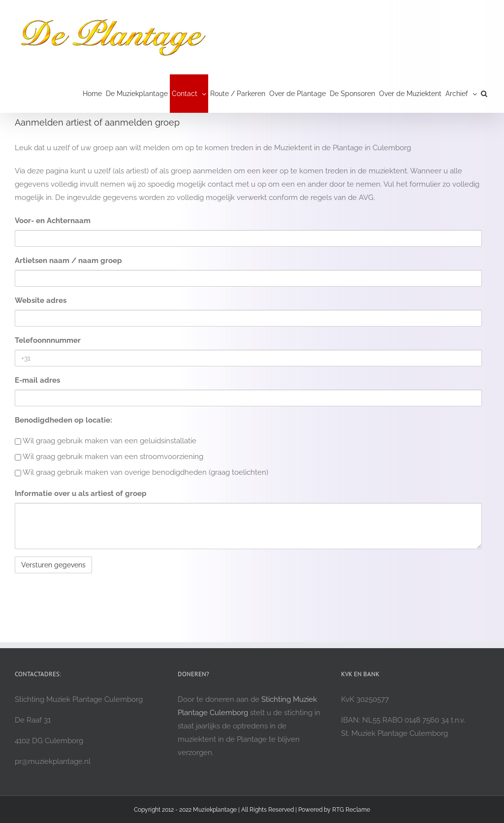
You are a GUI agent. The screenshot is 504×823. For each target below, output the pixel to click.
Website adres (41, 300)
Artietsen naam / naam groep (68, 261)
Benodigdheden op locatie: (63, 420)
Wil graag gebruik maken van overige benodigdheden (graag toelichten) (142, 472)
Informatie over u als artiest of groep (81, 494)
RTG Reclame (351, 810)
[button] (484, 94)
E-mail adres (37, 380)
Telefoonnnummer (48, 340)
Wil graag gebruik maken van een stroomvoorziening (109, 457)
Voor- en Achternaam (53, 221)
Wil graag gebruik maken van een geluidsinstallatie (106, 441)
